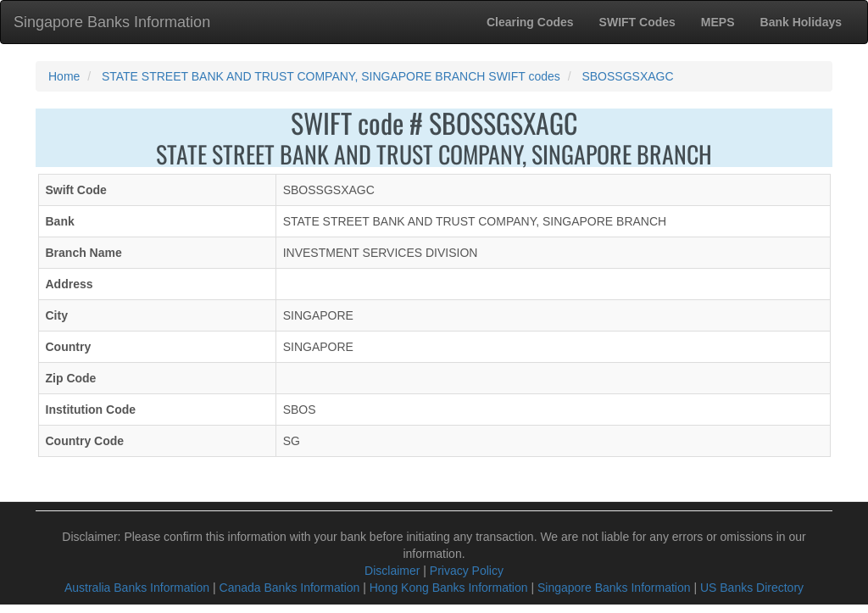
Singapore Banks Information (112, 22)
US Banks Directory (752, 588)
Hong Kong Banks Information (449, 588)
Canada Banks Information (290, 588)
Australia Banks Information (137, 588)
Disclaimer (392, 571)
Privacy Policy (467, 571)
